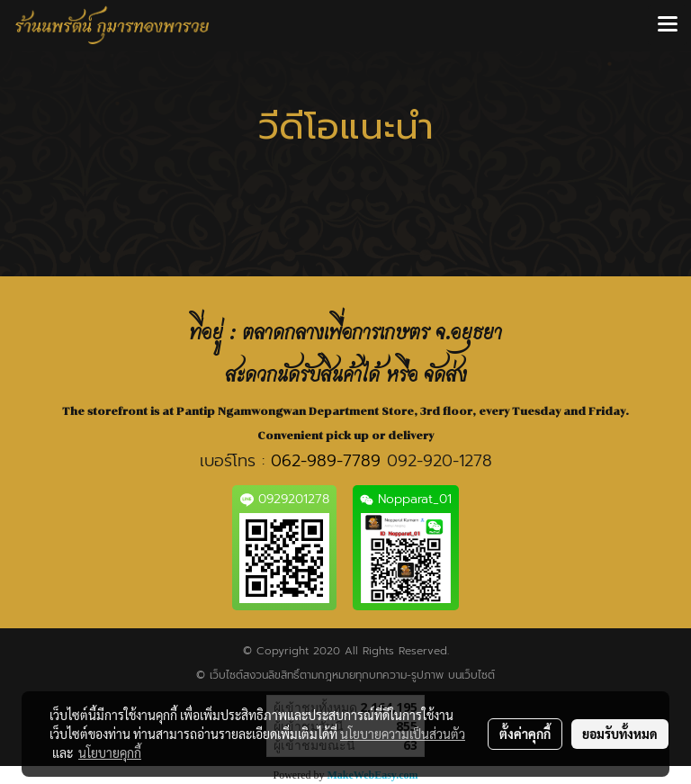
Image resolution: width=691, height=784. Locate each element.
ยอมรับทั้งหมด (620, 734)
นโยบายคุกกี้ (110, 752)
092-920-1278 (440, 461)
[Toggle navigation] (668, 25)
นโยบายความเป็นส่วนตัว (403, 734)
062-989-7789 (326, 461)
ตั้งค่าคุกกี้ (525, 734)
